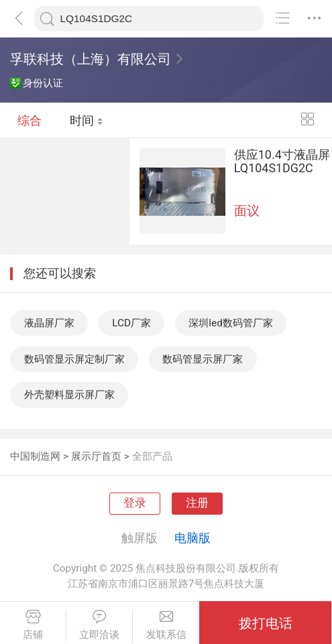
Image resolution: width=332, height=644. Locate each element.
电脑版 (192, 538)
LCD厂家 (131, 323)
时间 (87, 120)
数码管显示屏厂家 (203, 359)
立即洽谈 (99, 625)
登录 (135, 503)
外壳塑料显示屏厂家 (69, 395)
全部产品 (152, 456)
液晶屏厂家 (49, 323)
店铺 (33, 625)
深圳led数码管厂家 (231, 323)
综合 (30, 120)
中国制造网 (35, 456)
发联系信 (166, 625)
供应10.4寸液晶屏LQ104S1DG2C (282, 161)
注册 (197, 503)
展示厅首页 (96, 456)
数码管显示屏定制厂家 (74, 359)
